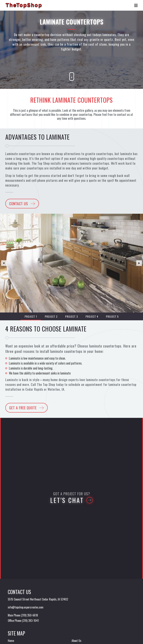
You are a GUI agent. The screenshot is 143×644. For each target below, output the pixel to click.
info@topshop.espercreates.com (26, 607)
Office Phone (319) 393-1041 (23, 621)
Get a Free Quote (23, 408)
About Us (76, 641)
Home (11, 641)
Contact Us (19, 204)
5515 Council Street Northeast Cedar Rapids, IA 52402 (38, 599)
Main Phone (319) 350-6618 (23, 615)
